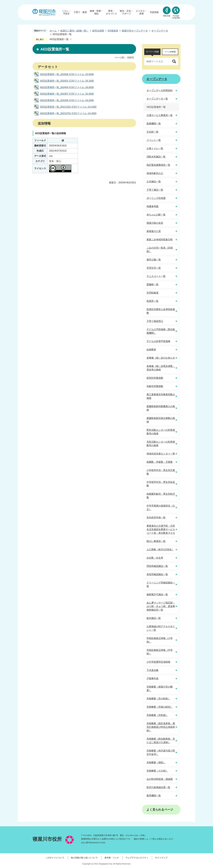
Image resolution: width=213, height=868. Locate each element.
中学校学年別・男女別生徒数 (161, 484)
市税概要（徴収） (156, 762)
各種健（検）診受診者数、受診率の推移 (161, 368)
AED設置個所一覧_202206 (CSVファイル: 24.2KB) (67, 100)
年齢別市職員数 (155, 386)
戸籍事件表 (153, 678)
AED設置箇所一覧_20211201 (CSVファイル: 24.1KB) (68, 107)
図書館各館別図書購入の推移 (161, 408)
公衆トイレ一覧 (155, 148)
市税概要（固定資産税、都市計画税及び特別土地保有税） (161, 727)
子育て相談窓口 (155, 321)
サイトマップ (161, 858)
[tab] (152, 52)
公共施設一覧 (154, 182)
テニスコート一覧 (156, 276)
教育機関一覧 (154, 796)
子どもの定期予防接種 (158, 341)
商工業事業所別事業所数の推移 (161, 396)
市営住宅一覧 (154, 268)
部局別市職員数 (155, 378)
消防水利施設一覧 (156, 157)
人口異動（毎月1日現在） (160, 550)
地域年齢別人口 (155, 173)
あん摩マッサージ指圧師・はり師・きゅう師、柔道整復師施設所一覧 (161, 606)
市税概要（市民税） (157, 715)
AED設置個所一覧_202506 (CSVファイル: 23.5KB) (67, 74)
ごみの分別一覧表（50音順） (160, 250)
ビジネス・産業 (141, 12)
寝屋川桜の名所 (155, 223)
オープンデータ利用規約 (160, 90)
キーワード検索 (152, 52)
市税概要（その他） (157, 771)
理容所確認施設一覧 (157, 566)
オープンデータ (160, 31)
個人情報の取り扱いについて (84, 858)
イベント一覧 (154, 140)
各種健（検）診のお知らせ (161, 358)
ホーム (53, 31)
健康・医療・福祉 (96, 12)
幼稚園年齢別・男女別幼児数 (161, 496)
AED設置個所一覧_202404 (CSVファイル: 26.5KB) (67, 87)
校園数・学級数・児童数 (160, 462)
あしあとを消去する (71, 39)
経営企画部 (98, 31)
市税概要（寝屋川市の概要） (160, 689)
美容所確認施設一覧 (157, 574)
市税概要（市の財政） (158, 699)
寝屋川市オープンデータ (135, 31)
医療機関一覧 (154, 124)
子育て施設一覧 (155, 190)
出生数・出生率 (155, 558)
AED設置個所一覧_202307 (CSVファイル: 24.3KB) (67, 94)
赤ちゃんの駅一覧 (156, 215)
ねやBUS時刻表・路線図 (160, 779)
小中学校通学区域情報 (158, 662)
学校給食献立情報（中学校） (160, 652)
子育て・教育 (80, 12)
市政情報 (154, 12)
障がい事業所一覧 (156, 541)
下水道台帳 (153, 670)
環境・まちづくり (111, 12)
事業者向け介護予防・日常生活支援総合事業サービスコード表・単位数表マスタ (161, 529)
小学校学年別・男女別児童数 (161, 472)
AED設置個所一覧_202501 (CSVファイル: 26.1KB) (67, 81)
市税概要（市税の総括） (160, 707)
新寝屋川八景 (154, 231)
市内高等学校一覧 (156, 518)
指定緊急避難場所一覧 (158, 165)
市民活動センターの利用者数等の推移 (161, 444)
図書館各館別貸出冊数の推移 (161, 420)
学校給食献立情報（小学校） (160, 640)
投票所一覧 (153, 301)
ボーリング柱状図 (156, 198)
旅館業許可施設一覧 (157, 594)
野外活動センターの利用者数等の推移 (161, 432)
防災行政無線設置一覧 (158, 787)
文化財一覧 (153, 132)
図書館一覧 (153, 284)
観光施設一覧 (154, 618)
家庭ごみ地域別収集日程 (160, 240)
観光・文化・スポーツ (126, 12)
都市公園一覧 (154, 260)
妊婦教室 (151, 350)
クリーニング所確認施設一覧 (161, 584)
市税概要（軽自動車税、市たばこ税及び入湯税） (161, 741)
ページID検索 (170, 52)
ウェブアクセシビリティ (137, 858)
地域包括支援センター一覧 (161, 454)
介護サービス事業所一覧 (160, 115)
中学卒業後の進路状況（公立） (161, 508)
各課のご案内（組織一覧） (74, 31)
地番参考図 (153, 206)
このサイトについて (55, 858)
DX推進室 (113, 31)
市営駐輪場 (153, 293)
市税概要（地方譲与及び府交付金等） (161, 752)
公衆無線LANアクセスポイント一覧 (161, 628)
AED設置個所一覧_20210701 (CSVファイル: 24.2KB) (68, 113)
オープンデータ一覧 (157, 99)
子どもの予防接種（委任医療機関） (161, 331)
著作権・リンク (112, 858)
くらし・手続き (66, 12)
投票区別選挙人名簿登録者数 (161, 311)
